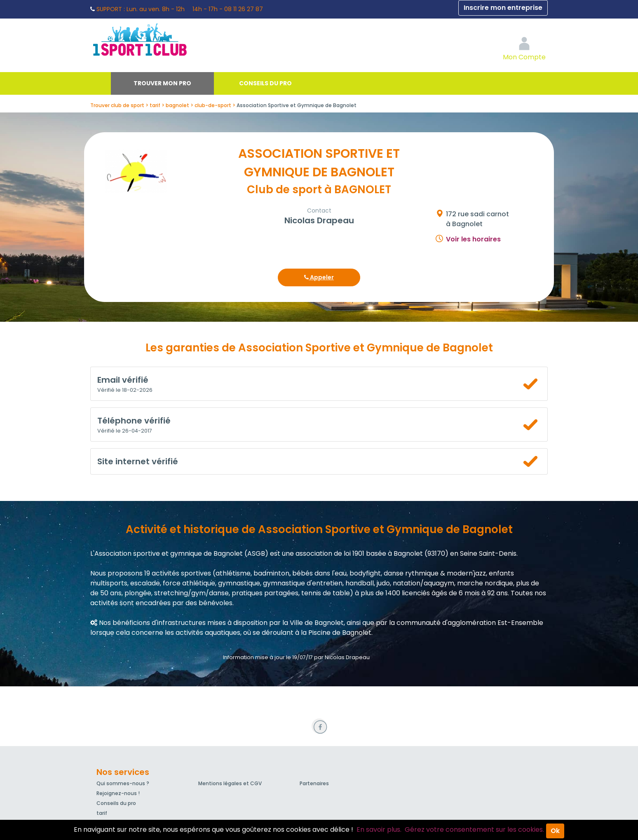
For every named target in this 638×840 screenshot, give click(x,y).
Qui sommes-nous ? (123, 783)
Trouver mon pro (162, 83)
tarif (102, 813)
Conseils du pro (265, 83)
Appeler (319, 277)
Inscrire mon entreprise (503, 8)
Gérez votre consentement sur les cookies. (474, 829)
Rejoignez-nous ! (118, 793)
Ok (555, 831)
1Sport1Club (167, 39)
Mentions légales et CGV (230, 783)
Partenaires (314, 783)
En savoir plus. (379, 829)
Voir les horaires (473, 239)
